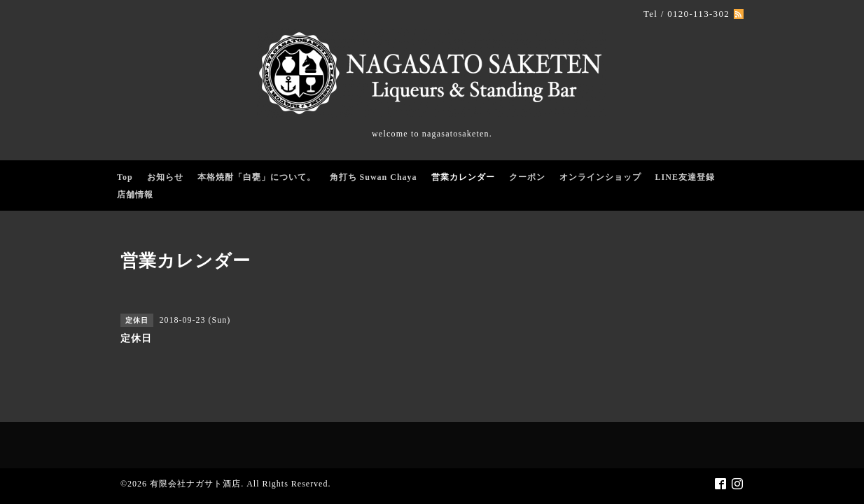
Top (125, 177)
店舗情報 (135, 195)
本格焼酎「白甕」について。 (257, 177)
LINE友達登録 (685, 177)
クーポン (527, 177)
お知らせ (165, 177)
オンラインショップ (600, 177)
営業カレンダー (463, 177)
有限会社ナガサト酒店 (195, 484)
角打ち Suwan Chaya (374, 177)
